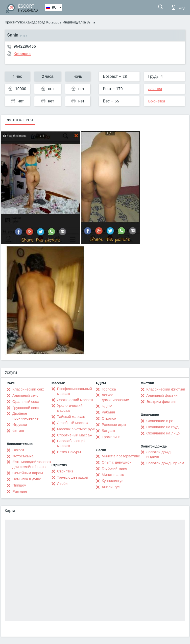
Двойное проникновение (25, 416)
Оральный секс (25, 402)
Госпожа (109, 389)
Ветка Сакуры (69, 452)
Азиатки (155, 89)
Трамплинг (111, 437)
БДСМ (107, 406)
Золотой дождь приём (165, 463)
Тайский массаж (71, 417)
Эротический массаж (75, 400)
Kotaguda (54, 22)
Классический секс (28, 389)
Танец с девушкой (73, 477)
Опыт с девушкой (117, 462)
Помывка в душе (27, 479)
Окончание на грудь (164, 427)
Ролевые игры (114, 425)
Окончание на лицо (163, 433)
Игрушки (20, 425)
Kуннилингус (112, 481)
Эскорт (18, 450)
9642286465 (25, 46)
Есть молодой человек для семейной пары (32, 464)
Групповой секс (25, 408)
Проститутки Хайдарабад (25, 22)
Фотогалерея (20, 120)
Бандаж (108, 431)
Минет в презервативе (121, 456)
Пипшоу (19, 485)
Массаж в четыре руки (76, 429)
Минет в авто (113, 475)
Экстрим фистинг (161, 402)
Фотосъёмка (23, 456)
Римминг (20, 491)
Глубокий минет (115, 468)
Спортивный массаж (75, 435)
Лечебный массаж (73, 423)
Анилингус (111, 487)
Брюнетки (156, 101)
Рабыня (108, 412)
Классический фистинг (166, 389)
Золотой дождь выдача (159, 454)
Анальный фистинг (163, 395)
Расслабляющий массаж (71, 443)
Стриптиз (65, 471)
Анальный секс (25, 395)
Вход (178, 7)
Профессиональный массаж (75, 391)
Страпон (109, 418)
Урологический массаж (70, 408)
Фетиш (18, 431)
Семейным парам (28, 473)
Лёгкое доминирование (115, 397)
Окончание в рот (161, 421)
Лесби (62, 484)
